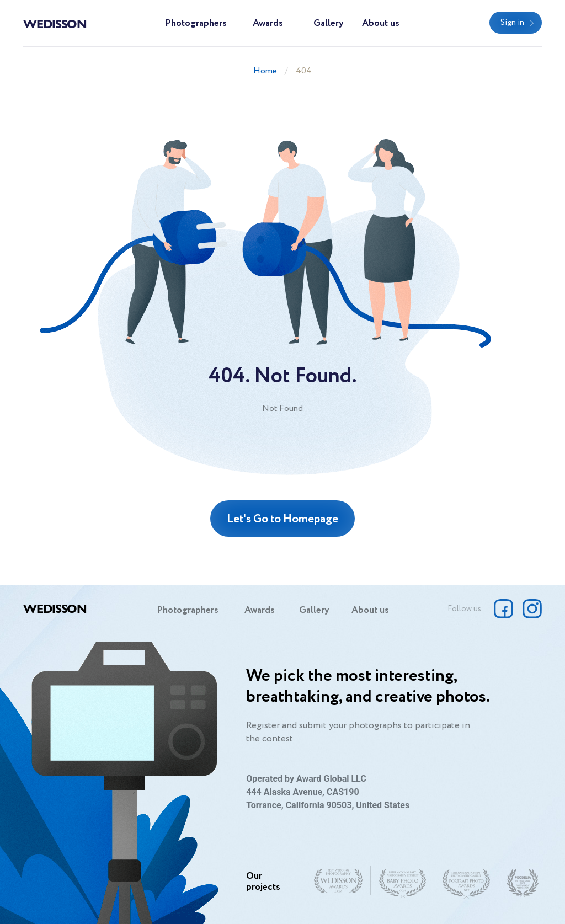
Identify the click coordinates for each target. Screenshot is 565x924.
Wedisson (55, 23)
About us (381, 23)
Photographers (196, 23)
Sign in (512, 23)
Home (265, 71)
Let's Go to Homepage (282, 519)
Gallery (329, 23)
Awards (268, 23)
